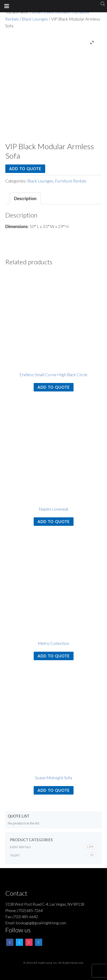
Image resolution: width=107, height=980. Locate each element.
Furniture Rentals (71, 181)
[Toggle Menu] (7, 6)
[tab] (25, 198)
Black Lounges (35, 19)
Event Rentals (20, 847)
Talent (15, 855)
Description (25, 198)
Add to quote (25, 169)
